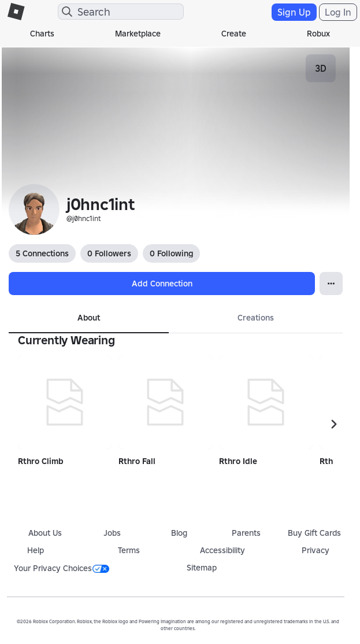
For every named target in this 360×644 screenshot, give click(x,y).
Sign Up (294, 12)
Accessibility (222, 550)
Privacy (316, 550)
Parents (246, 533)
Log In (338, 12)
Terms (129, 550)
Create (234, 34)
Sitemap (202, 568)
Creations (256, 318)
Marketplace (138, 34)
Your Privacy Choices (62, 568)
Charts (42, 34)
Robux (318, 34)
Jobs (112, 533)
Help (36, 550)
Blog (179, 533)
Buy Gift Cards (314, 533)
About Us (45, 533)
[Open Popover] (331, 284)
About (89, 318)
